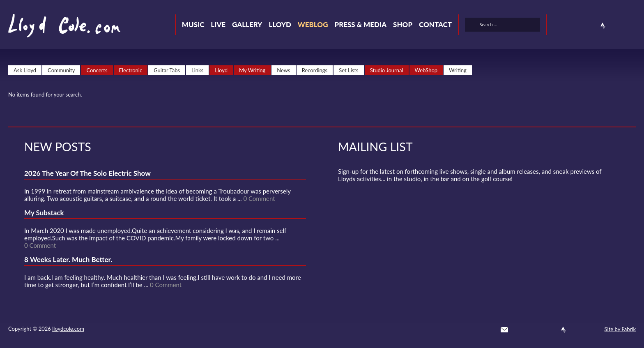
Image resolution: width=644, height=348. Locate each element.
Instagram (618, 26)
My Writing (252, 70)
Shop (403, 24)
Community (61, 70)
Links (197, 70)
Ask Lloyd (25, 70)
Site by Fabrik (620, 329)
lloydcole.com (68, 329)
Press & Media (360, 24)
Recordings (315, 70)
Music (193, 24)
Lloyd (280, 24)
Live (218, 24)
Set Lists (349, 70)
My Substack (44, 213)
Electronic (131, 70)
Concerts (97, 70)
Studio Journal (387, 70)
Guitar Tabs (167, 70)
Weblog (313, 24)
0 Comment (259, 198)
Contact (435, 24)
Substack (632, 26)
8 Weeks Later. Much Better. (68, 259)
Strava (603, 26)
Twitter (559, 26)
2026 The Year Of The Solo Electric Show (87, 173)
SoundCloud (588, 26)
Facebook (573, 26)
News (283, 70)
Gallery (247, 24)
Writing (458, 70)
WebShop (426, 70)
